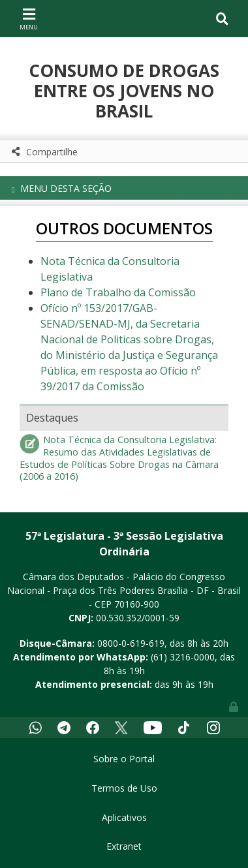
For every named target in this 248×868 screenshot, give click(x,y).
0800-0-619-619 (131, 643)
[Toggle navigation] (29, 18)
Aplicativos (124, 817)
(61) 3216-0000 (183, 657)
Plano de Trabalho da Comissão (118, 292)
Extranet (124, 846)
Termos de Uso (124, 788)
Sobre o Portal (124, 759)
